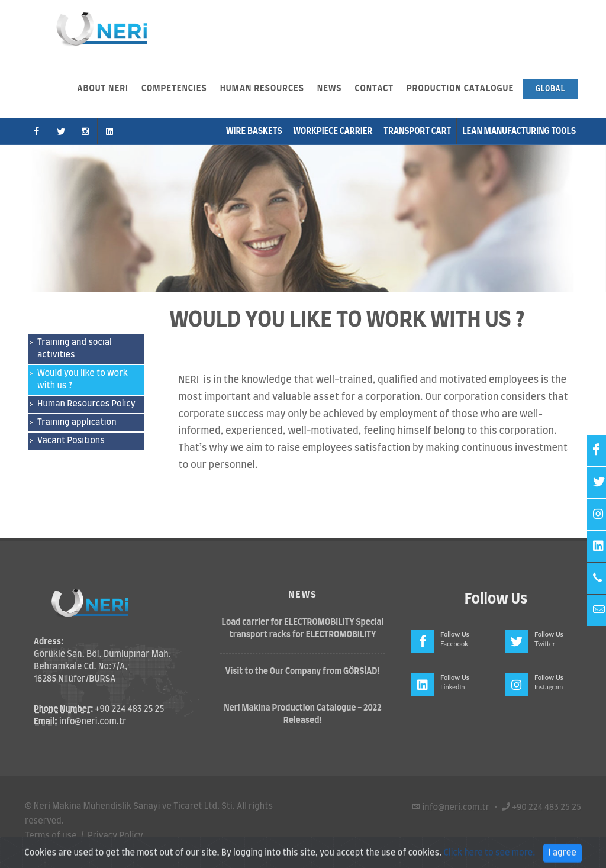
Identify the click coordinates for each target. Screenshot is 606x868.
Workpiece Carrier (333, 131)
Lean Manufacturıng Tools (519, 131)
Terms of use (51, 836)
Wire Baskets (254, 131)
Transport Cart (417, 131)
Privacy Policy (115, 836)
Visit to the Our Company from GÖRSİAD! (303, 672)
